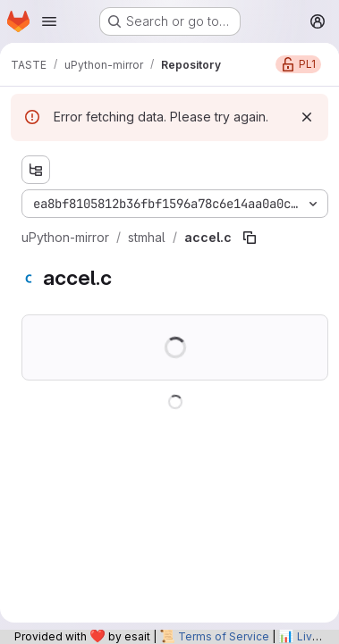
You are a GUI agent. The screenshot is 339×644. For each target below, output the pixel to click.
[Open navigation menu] (49, 21)
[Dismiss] (307, 117)
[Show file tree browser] (36, 170)
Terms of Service (224, 636)
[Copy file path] (250, 238)
